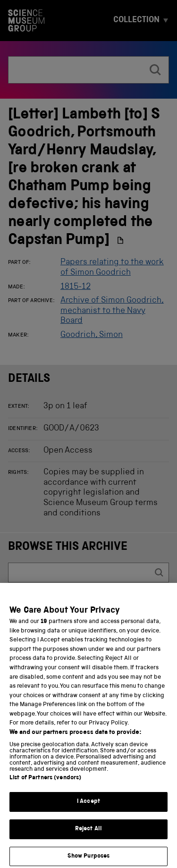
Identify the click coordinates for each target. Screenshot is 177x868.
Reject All (88, 839)
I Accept (88, 812)
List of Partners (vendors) (45, 788)
